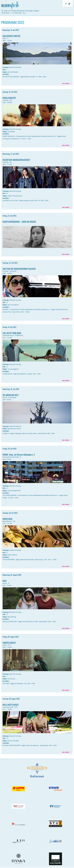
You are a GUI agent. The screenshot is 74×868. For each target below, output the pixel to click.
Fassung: (6, 67)
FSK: (4, 70)
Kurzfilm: (6, 74)
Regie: (5, 72)
